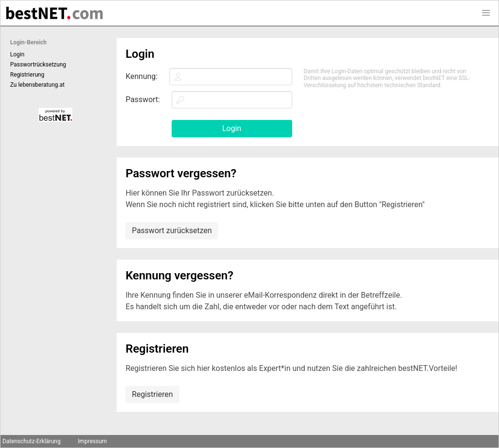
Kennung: (142, 76)
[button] (486, 13)
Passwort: (142, 99)
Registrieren (152, 394)
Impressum (92, 441)
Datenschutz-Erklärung (32, 441)
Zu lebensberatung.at (37, 85)
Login (17, 54)
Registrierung (27, 75)
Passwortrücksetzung (38, 65)
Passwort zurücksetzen (172, 231)
